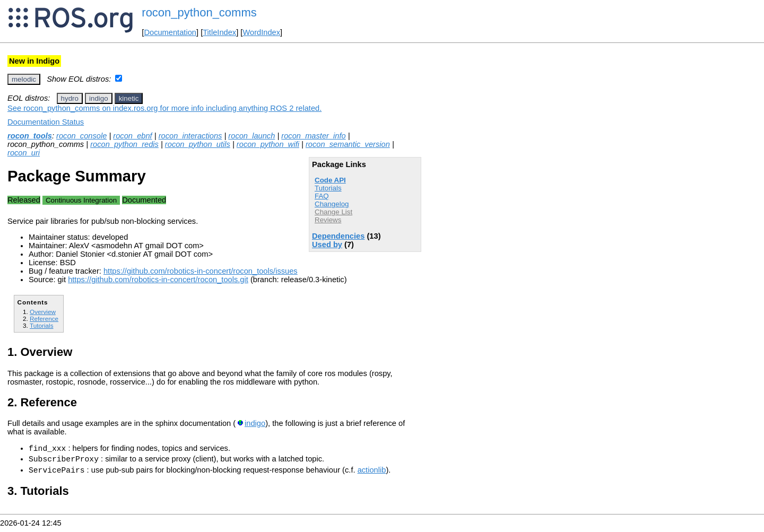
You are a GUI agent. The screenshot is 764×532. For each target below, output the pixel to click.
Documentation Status (46, 122)
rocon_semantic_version (348, 144)
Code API (330, 180)
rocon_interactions (190, 136)
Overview (43, 312)
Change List (333, 212)
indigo (99, 98)
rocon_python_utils (198, 144)
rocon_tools (30, 136)
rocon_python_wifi (268, 144)
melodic (24, 79)
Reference (44, 319)
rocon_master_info (313, 136)
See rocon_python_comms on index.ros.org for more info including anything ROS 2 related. (164, 108)
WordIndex (261, 32)
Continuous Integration (81, 200)
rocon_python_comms (199, 12)
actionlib (372, 475)
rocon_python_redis (124, 144)
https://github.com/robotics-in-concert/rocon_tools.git (158, 280)
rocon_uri (24, 153)
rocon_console (81, 136)
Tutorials (328, 188)
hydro (70, 98)
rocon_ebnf (132, 136)
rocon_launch (251, 136)
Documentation (170, 32)
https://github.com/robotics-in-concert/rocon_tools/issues (201, 271)
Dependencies (338, 236)
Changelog (332, 204)
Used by (327, 245)
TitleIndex (219, 32)
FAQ (322, 196)
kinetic (129, 98)
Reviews (328, 220)
